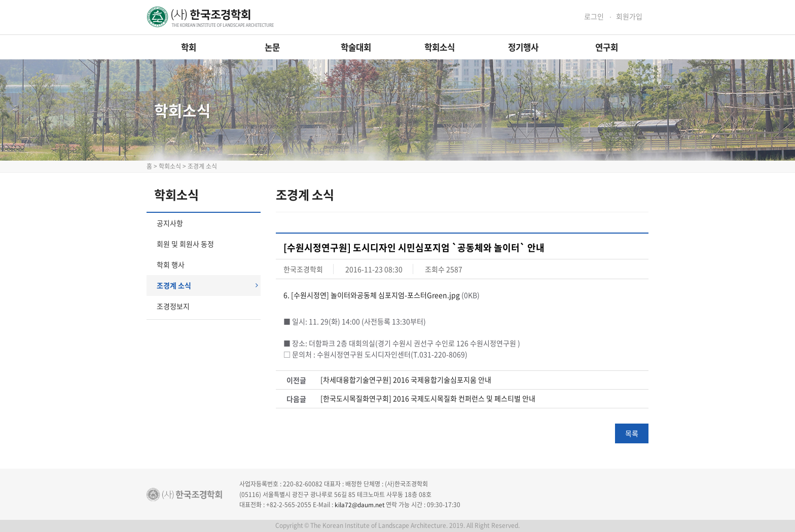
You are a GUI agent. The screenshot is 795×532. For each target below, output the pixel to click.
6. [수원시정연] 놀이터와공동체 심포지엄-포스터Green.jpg (372, 295)
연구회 (607, 47)
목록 (632, 433)
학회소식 (440, 47)
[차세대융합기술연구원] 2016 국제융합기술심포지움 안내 (406, 380)
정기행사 (523, 47)
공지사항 (170, 223)
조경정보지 (173, 306)
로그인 (594, 16)
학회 (189, 47)
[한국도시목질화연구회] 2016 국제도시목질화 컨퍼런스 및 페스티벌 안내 (428, 398)
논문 (272, 47)
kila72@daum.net (360, 505)
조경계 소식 (207, 285)
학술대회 (356, 47)
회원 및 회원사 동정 (185, 244)
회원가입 (629, 16)
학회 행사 (171, 264)
